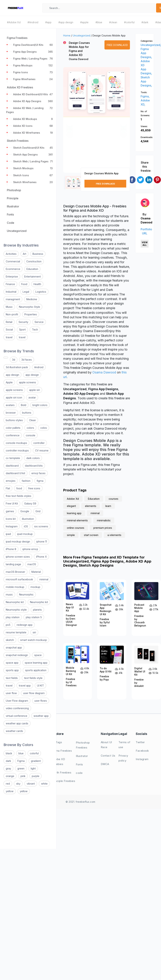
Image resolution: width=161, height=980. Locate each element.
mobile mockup (15, 587)
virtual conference (17, 716)
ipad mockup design (18, 542)
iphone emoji (30, 549)
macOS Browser (15, 572)
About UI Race (106, 745)
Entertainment (32, 277)
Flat (8, 488)
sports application (36, 670)
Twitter (140, 742)
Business (38, 254)
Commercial (13, 261)
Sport (22, 330)
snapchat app (14, 647)
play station (13, 617)
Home (67, 35)
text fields (12, 678)
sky (18, 784)
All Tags (57, 742)
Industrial (11, 292)
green (21, 768)
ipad (8, 534)
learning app (74, 513)
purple (36, 776)
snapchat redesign (17, 655)
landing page (13, 564)
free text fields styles (19, 496)
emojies (11, 481)
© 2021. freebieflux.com (80, 802)
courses (114, 499)
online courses (76, 528)
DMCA (105, 764)
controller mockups (17, 450)
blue (21, 753)
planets (37, 610)
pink (23, 776)
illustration (28, 519)
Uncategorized (81, 35)
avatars (10, 405)
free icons (34, 488)
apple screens (27, 382)
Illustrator (82, 756)
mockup (35, 587)
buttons (27, 413)
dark (8, 761)
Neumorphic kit (15, 602)
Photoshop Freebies (83, 745)
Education (32, 269)
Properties (31, 314)
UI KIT (40, 686)
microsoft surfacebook (19, 579)
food (19, 488)
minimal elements (77, 520)
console (31, 435)
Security (23, 322)
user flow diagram (34, 693)
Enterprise (12, 277)
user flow (11, 693)
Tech (35, 330)
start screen (91, 535)
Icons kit (11, 519)
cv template (13, 458)
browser (11, 413)
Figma (21, 761)
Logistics (41, 292)
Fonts (79, 764)
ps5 (8, 625)
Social (9, 330)
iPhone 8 (11, 549)
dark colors (33, 458)
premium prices (103, 528)
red (8, 784)
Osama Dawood (79, 59)
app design (12, 375)
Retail (9, 322)
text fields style (33, 678)
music (9, 594)
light (33, 768)
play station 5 (34, 617)
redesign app (25, 625)
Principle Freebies (63, 781)
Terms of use (124, 745)
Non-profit (12, 314)
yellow (10, 791)
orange (10, 776)
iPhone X (41, 557)
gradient (36, 761)
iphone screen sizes (18, 557)
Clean (32, 420)
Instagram (12, 526)
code (79, 773)
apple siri (34, 390)
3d (14, 360)
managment (13, 299)
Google (25, 511)
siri (34, 632)
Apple (9, 382)
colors (30, 428)
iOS (26, 526)
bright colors (40, 405)
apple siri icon (14, 397)
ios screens (41, 526)
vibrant (31, 784)
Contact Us (108, 756)
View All (145, 244)
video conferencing (17, 708)
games (10, 511)
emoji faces (38, 473)
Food (24, 284)
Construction (34, 261)
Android (39, 367)
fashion (26, 481)
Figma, (145, 96)
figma (40, 481)
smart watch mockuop (34, 640)
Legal (26, 292)
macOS (32, 564)
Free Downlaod (117, 45)
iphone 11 (42, 542)
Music (9, 307)
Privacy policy (123, 758)
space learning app (36, 663)
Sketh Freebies (62, 773)
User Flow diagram (17, 701)
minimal (44, 579)
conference (13, 435)
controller (39, 443)
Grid (38, 511)
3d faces (27, 360)
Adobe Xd (73, 499)
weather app (41, 716)
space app (12, 663)
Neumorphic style (16, 610)
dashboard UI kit (15, 473)
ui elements (114, 535)
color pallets (13, 428)
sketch (10, 640)
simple (71, 535)
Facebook (142, 751)
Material (36, 572)
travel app (25, 686)
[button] (70, 123)
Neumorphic (26, 594)
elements (91, 506)
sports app (12, 670)
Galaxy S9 (30, 503)
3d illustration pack (17, 367)
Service (39, 322)
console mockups (16, 443)
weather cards (14, 731)
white (44, 784)
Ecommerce (13, 269)
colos (44, 428)
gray (8, 768)
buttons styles (14, 420)
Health (37, 284)
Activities (11, 254)
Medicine (32, 299)
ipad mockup (25, 534)
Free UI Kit (12, 503)
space (38, 655)
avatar (32, 397)
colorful (34, 753)
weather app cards (17, 723)
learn (108, 506)
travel (9, 337)
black (9, 753)
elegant (71, 506)
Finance (10, 284)
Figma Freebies (62, 751)
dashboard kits (34, 466)
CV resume (42, 450)
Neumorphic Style (29, 307)
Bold (24, 405)
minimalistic (104, 520)
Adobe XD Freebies (58, 762)
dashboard (12, 466)
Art (24, 254)
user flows (41, 701)
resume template (16, 632)
